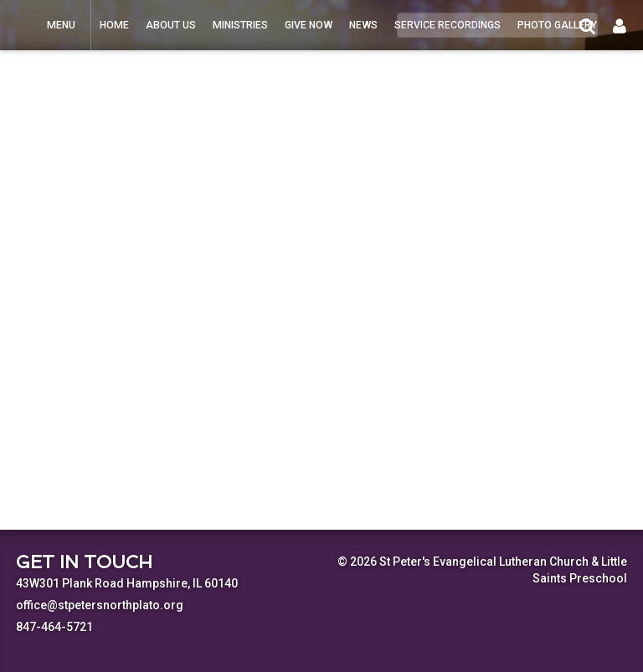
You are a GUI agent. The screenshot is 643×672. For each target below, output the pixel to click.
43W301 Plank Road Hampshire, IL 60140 (127, 583)
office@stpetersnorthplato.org (100, 605)
